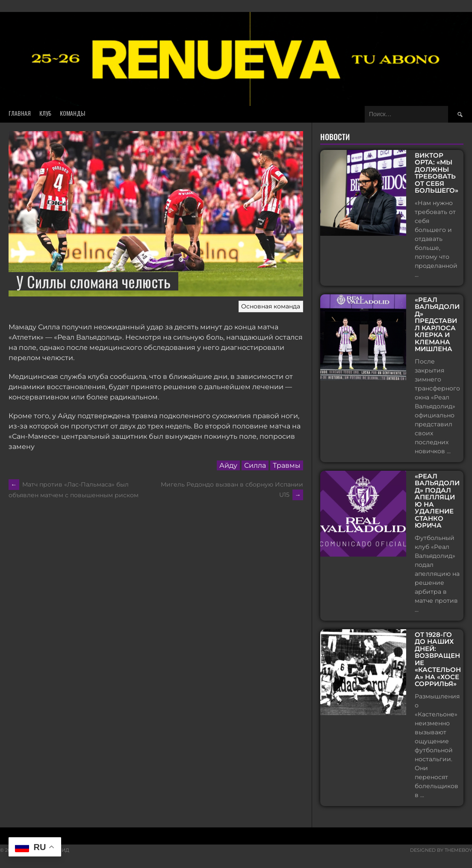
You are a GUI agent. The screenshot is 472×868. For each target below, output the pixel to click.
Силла (255, 465)
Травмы (287, 465)
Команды (72, 113)
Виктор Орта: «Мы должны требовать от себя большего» (437, 173)
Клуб (45, 113)
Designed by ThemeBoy (441, 850)
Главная (20, 113)
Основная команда (271, 306)
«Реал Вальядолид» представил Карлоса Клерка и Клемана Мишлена (437, 325)
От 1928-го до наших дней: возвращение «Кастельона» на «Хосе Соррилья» (438, 660)
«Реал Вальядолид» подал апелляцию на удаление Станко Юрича (437, 501)
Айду (228, 465)
